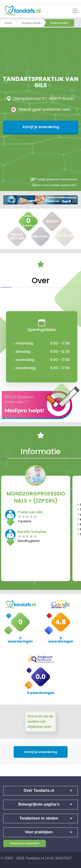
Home (8, 23)
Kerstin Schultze (32, 532)
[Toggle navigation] (75, 11)
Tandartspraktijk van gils (62, 23)
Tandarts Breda (31, 23)
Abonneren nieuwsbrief (25, 843)
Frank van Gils (30, 512)
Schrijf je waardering (41, 127)
